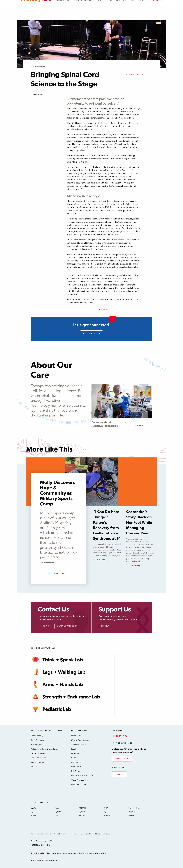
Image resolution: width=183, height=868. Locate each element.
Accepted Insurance (79, 744)
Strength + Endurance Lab (65, 696)
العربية (33, 811)
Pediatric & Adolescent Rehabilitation (44, 748)
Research (100, 15)
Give (132, 15)
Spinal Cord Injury (37, 740)
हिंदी (56, 815)
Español (34, 807)
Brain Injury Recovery (39, 744)
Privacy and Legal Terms (39, 833)
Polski (57, 807)
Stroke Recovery (37, 735)
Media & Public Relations (80, 740)
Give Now (105, 626)
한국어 (106, 807)
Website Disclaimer (60, 833)
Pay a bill (157, 4)
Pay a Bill (74, 748)
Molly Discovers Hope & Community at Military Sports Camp (57, 493)
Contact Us (45, 626)
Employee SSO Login (79, 784)
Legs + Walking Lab (58, 671)
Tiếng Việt (131, 811)
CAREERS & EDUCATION (118, 15)
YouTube (116, 735)
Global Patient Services (80, 779)
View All (34, 766)
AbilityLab (36, 12)
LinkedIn (120, 735)
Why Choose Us (63, 15)
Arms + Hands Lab (57, 684)
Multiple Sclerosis (37, 762)
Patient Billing (76, 753)
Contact (142, 15)
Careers (74, 757)
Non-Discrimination (103, 833)
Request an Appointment (67, 626)
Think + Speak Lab (57, 659)
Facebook (113, 735)
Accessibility (86, 833)
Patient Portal (140, 4)
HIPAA (74, 833)
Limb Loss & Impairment (39, 757)
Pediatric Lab (51, 708)
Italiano (33, 815)
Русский (58, 811)
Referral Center (77, 762)
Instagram (123, 735)
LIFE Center (76, 771)
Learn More (139, 424)
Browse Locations (122, 758)
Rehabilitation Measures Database (84, 775)
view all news (59, 573)
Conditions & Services (83, 15)
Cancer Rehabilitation (39, 753)
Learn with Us (76, 766)
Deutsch (131, 815)
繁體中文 (83, 807)
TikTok (126, 735)
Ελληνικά (107, 815)
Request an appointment (135, 74)
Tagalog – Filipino (134, 807)
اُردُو (105, 811)
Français (82, 815)
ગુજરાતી (82, 811)
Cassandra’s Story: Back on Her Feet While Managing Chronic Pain (139, 522)
